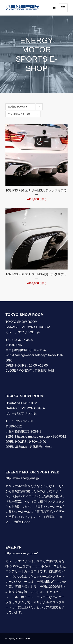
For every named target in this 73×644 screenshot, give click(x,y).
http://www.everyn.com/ (22, 553)
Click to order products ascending (40, 108)
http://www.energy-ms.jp (22, 478)
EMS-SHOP (24, 638)
